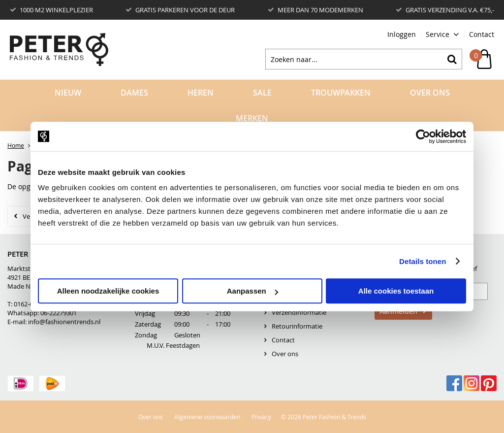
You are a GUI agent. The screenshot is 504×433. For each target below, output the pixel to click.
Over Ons (430, 93)
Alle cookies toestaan (396, 291)
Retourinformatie (297, 326)
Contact (482, 34)
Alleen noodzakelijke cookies (108, 291)
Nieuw (68, 93)
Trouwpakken (341, 93)
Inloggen (402, 34)
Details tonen (423, 261)
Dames (134, 93)
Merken (252, 118)
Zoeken (452, 59)
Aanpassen (252, 291)
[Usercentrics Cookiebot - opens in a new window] (423, 136)
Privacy (261, 417)
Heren (201, 93)
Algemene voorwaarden (207, 417)
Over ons (285, 354)
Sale (262, 93)
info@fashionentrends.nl (64, 322)
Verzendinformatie (299, 312)
